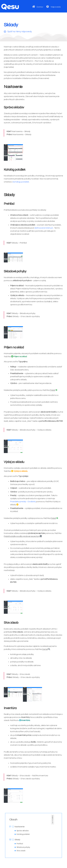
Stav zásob (21, 851)
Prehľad (20, 844)
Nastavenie (20, 827)
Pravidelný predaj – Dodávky (23, 502)
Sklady (17, 840)
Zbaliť (53, 820)
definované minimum (44, 228)
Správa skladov (23, 831)
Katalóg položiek (23, 834)
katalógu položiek (21, 182)
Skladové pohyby (23, 847)
